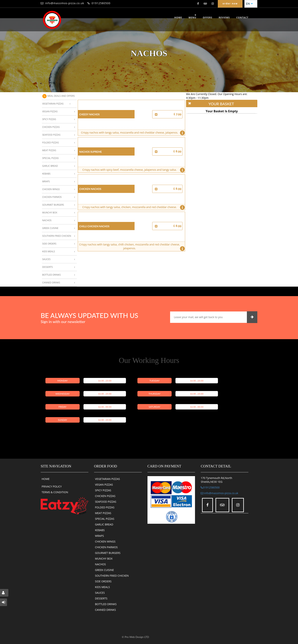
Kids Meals (49, 251)
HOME (46, 479)
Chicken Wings (51, 189)
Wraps (46, 181)
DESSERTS (101, 598)
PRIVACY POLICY (52, 486)
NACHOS (100, 564)
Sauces (46, 259)
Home (178, 18)
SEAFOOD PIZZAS (106, 502)
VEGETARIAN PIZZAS (107, 479)
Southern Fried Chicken (57, 236)
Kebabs (46, 174)
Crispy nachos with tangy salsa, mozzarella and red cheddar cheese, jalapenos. (132, 133)
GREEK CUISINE (104, 570)
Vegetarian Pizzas (53, 104)
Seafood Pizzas (51, 135)
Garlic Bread (50, 166)
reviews (224, 18)
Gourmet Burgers (53, 205)
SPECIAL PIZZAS (105, 519)
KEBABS (100, 530)
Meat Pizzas (49, 150)
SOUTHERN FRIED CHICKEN (112, 576)
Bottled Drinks (52, 275)
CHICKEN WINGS (105, 541)
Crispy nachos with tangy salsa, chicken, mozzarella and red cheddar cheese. (133, 207)
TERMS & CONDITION (55, 492)
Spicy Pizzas (49, 119)
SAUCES (100, 593)
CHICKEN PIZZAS (105, 496)
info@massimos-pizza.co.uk (65, 3)
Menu (192, 18)
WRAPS (99, 536)
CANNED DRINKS (105, 610)
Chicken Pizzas (51, 127)
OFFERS (208, 18)
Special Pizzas (50, 158)
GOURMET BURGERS (108, 553)
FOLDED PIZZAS (105, 507)
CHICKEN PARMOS (106, 547)
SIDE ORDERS (103, 581)
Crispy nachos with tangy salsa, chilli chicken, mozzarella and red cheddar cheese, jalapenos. (131, 247)
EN (249, 4)
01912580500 (101, 3)
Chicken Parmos (52, 197)
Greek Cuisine (50, 228)
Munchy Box (50, 213)
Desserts (48, 267)
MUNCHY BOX (104, 559)
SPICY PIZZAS (103, 490)
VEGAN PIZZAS (104, 485)
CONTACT (242, 18)
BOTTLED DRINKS (106, 604)
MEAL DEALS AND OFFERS (58, 96)
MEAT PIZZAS (103, 513)
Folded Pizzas (50, 143)
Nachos (47, 220)
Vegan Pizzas (50, 111)
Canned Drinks (51, 283)
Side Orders (49, 244)
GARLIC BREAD (104, 524)
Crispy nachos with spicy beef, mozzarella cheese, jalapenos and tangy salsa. (133, 170)
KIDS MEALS (102, 587)
